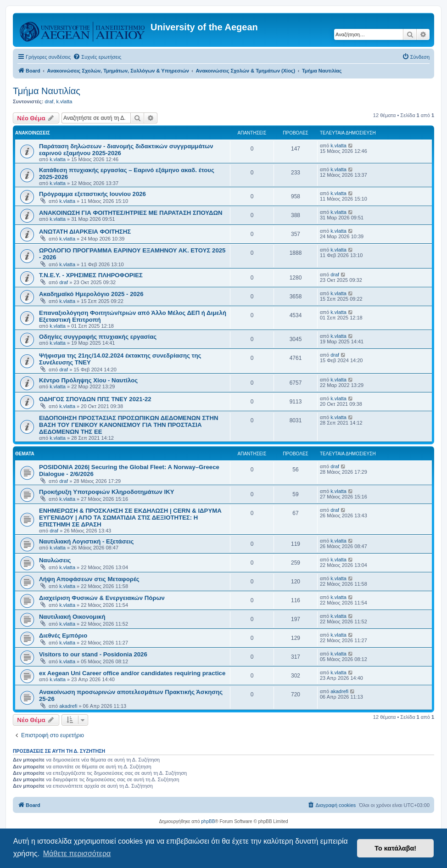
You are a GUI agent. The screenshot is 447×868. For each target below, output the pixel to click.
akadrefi (68, 706)
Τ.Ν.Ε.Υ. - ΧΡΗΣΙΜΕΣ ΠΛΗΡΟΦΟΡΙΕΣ (91, 275)
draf (49, 101)
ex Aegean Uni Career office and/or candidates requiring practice (132, 673)
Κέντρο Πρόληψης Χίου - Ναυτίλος (88, 380)
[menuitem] (97, 57)
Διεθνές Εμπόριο (63, 636)
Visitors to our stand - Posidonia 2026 (93, 654)
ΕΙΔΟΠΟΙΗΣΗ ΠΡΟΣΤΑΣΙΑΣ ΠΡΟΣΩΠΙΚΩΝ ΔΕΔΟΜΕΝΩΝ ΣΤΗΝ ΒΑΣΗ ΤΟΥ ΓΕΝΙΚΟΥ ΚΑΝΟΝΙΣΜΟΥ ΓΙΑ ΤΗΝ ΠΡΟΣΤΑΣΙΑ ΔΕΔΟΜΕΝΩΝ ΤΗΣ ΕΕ (129, 425)
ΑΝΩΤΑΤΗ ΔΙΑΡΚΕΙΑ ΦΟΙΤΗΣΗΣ (85, 232)
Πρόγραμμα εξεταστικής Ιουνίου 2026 (92, 194)
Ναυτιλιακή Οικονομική (72, 617)
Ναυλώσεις (55, 560)
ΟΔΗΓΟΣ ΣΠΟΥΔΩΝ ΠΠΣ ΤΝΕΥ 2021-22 (95, 399)
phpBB (208, 821)
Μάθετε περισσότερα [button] (77, 854)
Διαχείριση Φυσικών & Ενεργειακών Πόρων (102, 598)
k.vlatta (64, 101)
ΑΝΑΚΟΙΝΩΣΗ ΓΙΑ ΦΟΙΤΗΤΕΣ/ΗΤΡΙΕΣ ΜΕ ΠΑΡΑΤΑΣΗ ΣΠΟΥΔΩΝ (131, 213)
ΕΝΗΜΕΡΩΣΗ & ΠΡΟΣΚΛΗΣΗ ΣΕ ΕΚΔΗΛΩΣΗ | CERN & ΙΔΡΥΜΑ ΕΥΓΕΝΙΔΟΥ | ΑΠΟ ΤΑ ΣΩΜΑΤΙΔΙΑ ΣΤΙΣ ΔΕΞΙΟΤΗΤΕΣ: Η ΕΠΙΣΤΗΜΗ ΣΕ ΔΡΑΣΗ (130, 518)
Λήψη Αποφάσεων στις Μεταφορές (89, 579)
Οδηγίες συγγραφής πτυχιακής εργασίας (98, 337)
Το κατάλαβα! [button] (395, 848)
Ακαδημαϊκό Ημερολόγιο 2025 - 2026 (91, 294)
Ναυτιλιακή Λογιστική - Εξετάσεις (86, 541)
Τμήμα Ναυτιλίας (47, 91)
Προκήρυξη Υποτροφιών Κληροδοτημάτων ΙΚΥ (106, 492)
